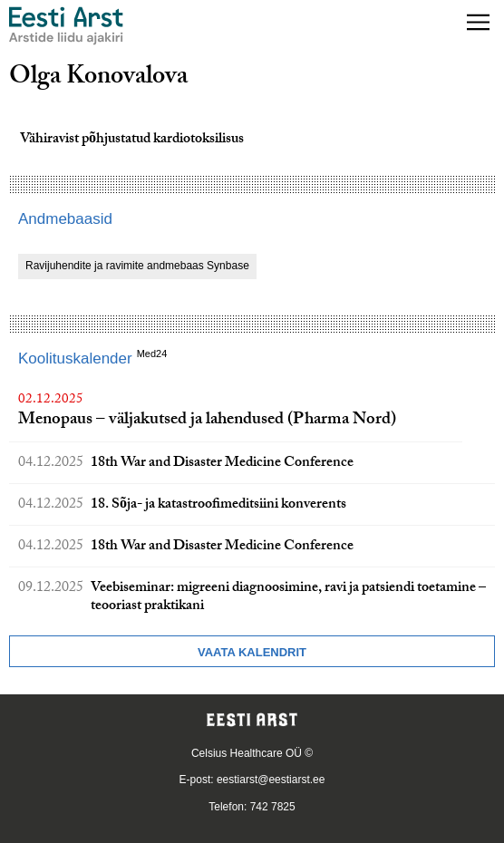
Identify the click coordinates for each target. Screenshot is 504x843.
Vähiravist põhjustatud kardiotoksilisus (132, 140)
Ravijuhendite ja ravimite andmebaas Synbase (137, 266)
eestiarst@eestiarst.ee (271, 780)
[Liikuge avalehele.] (66, 26)
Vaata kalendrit (252, 652)
